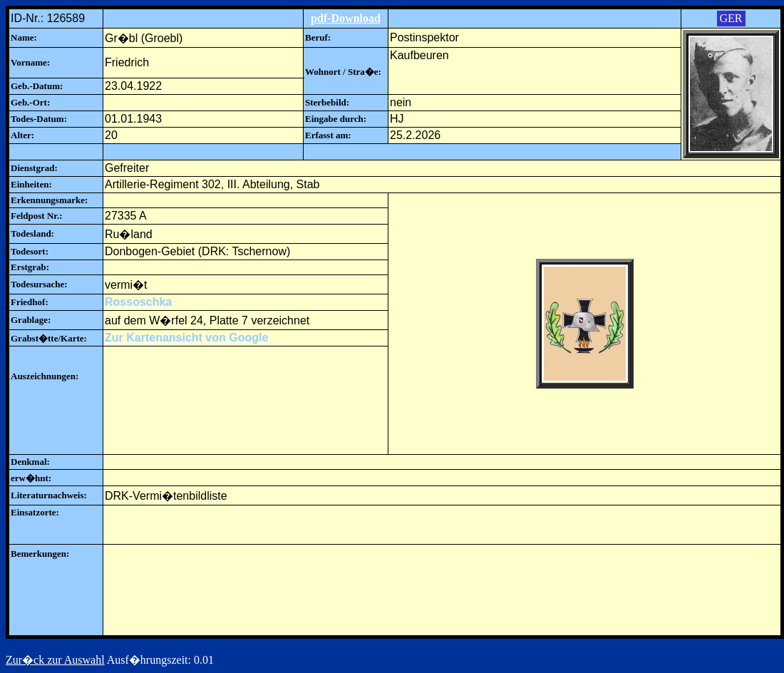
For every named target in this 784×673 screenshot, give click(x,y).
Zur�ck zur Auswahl (55, 660)
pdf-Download (346, 18)
